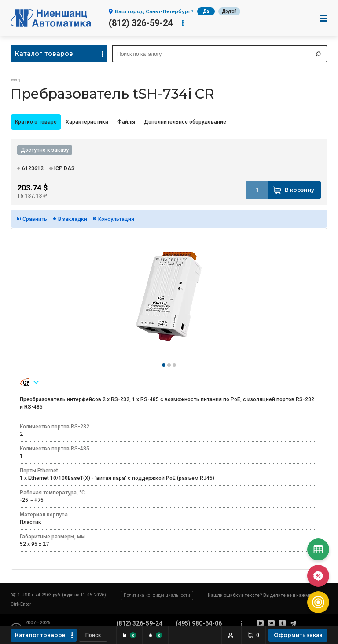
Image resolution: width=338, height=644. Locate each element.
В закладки (73, 219)
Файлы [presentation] (126, 122)
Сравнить (35, 219)
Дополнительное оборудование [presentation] (185, 122)
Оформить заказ (298, 635)
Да (206, 11)
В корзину (299, 190)
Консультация (116, 219)
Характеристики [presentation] (87, 122)
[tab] (36, 122)
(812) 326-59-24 (141, 23)
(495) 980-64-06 (199, 623)
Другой (229, 11)
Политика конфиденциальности (157, 595)
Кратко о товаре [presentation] (36, 122)
